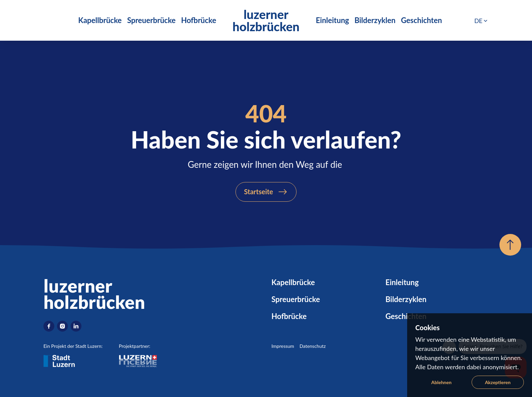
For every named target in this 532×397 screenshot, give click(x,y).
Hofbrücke (199, 20)
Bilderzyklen (375, 20)
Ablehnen (441, 382)
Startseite (259, 192)
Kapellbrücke (100, 20)
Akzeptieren (498, 382)
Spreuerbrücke (151, 20)
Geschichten (422, 20)
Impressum (283, 346)
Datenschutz (313, 346)
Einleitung (332, 20)
